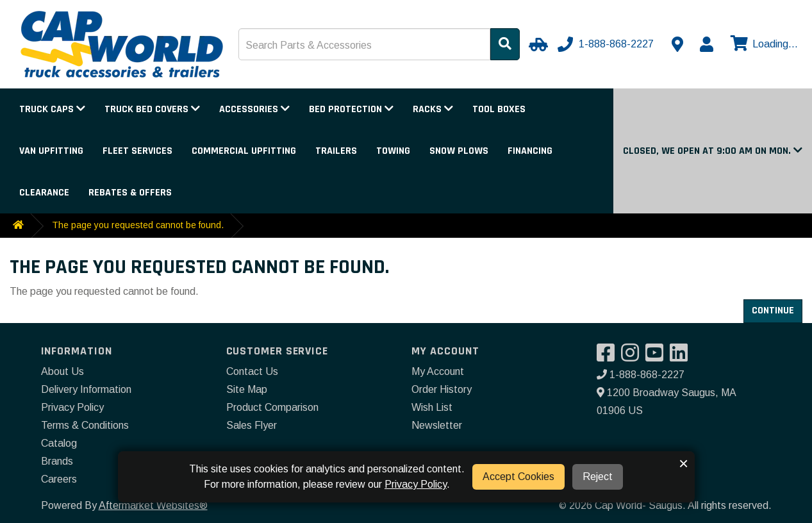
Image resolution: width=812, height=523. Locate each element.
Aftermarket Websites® (153, 505)
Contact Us (252, 371)
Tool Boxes (499, 109)
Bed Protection (351, 109)
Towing (393, 151)
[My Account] (706, 44)
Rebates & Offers (130, 193)
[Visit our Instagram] (633, 357)
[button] (713, 151)
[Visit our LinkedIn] (682, 357)
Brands (57, 461)
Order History (442, 389)
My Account (438, 371)
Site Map (247, 389)
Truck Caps (52, 109)
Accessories (254, 109)
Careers (59, 479)
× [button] (684, 463)
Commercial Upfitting (244, 151)
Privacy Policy (72, 407)
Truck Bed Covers (152, 109)
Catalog (59, 443)
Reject (598, 477)
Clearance (44, 193)
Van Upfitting (51, 151)
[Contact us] (677, 44)
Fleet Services (137, 151)
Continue (773, 311)
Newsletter (437, 425)
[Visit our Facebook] (609, 357)
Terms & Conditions (85, 425)
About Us (62, 371)
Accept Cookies (518, 477)
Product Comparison (272, 407)
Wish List (432, 407)
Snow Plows (459, 151)
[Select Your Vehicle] (536, 44)
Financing (530, 151)
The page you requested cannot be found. (138, 225)
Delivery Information (86, 389)
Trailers (336, 151)
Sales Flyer (252, 425)
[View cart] (763, 44)
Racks (433, 109)
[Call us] (607, 44)
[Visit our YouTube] (658, 357)
